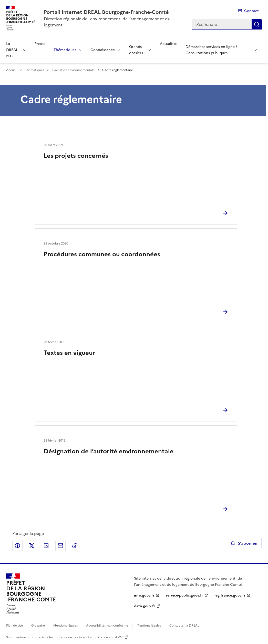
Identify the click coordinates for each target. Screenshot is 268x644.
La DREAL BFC (12, 50)
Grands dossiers (136, 50)
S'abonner (244, 543)
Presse (40, 44)
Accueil (12, 70)
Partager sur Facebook (17, 546)
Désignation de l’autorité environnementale (109, 451)
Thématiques (65, 50)
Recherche (257, 24)
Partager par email (60, 546)
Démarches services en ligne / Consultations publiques (211, 50)
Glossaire (38, 626)
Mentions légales (65, 626)
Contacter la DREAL (184, 626)
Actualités (169, 44)
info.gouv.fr (144, 595)
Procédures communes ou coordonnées (102, 254)
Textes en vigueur (69, 353)
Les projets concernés (76, 156)
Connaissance (103, 50)
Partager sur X (32, 546)
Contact (251, 11)
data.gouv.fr (145, 606)
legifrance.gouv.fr (230, 595)
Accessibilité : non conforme (107, 626)
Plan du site (14, 626)
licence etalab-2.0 (110, 637)
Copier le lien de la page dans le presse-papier (75, 546)
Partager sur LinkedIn (46, 546)
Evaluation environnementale (73, 70)
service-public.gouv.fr (184, 595)
